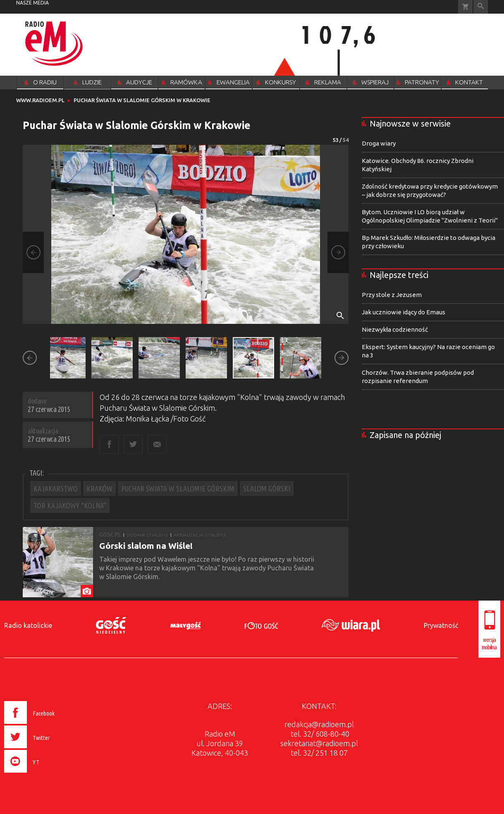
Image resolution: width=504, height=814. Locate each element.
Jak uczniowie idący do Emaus (404, 312)
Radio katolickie (28, 625)
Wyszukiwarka (481, 7)
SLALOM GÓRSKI (267, 488)
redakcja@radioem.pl (319, 724)
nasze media (32, 3)
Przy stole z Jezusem (392, 295)
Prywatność (441, 625)
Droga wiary (379, 143)
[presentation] (47, 774)
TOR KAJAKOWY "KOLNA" (70, 505)
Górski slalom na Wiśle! (146, 546)
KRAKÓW (99, 488)
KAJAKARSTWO (56, 488)
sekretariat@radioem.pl (319, 743)
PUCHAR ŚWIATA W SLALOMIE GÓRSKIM (178, 488)
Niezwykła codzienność (395, 329)
